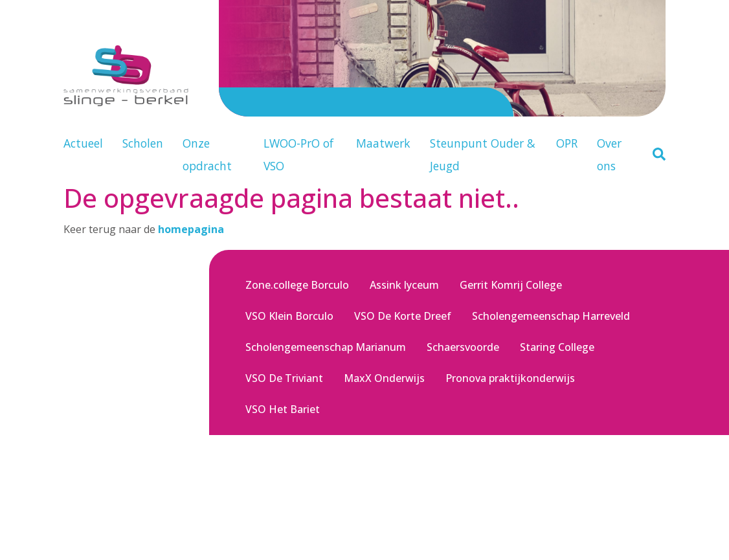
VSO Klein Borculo (289, 316)
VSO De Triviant (284, 378)
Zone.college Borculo (297, 285)
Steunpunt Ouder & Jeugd (483, 154)
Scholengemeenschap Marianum (326, 347)
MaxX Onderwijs (384, 378)
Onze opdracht (207, 154)
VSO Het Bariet (283, 409)
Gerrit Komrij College (511, 285)
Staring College (557, 347)
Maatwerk (383, 143)
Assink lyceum (404, 285)
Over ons (609, 154)
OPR (567, 143)
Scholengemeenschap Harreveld (551, 316)
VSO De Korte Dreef (403, 316)
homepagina (191, 229)
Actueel (83, 143)
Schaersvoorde (463, 347)
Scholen (143, 143)
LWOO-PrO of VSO (298, 154)
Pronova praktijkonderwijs (510, 378)
